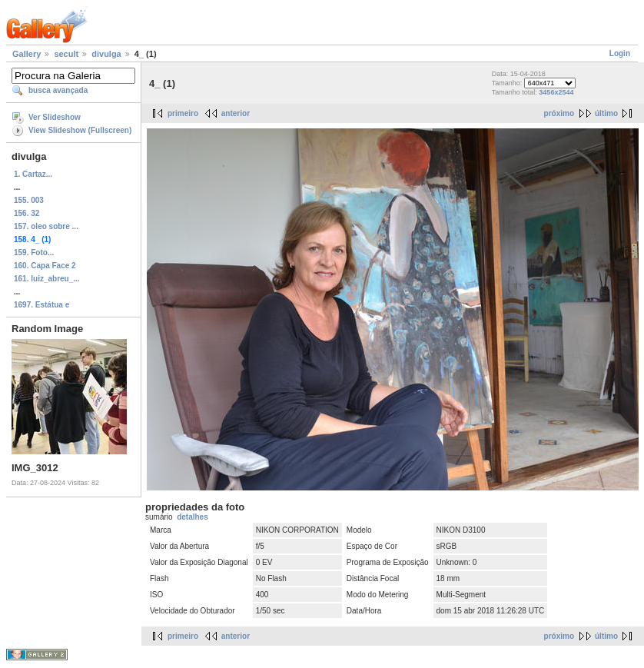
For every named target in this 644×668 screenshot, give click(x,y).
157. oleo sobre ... (46, 226)
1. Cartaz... (33, 174)
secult (66, 54)
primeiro (183, 113)
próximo (559, 113)
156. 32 (27, 213)
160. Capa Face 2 (45, 266)
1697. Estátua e (41, 305)
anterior (236, 113)
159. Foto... (34, 253)
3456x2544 (556, 92)
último (606, 113)
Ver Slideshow (55, 117)
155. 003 (29, 200)
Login (620, 53)
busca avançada (58, 90)
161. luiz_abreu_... (47, 279)
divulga (106, 54)
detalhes (193, 517)
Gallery (27, 54)
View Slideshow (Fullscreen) (80, 130)
